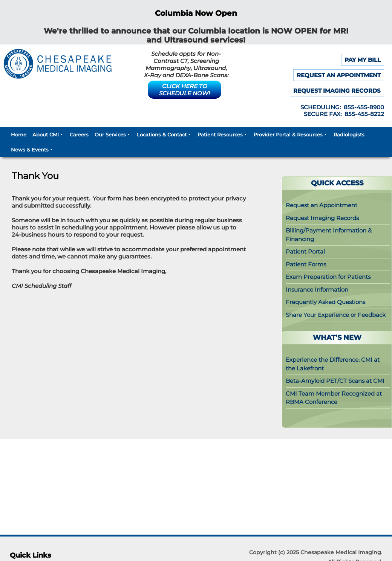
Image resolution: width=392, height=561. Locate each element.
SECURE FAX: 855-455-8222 (344, 114)
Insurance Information (317, 290)
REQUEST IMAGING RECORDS (337, 91)
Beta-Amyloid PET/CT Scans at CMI (335, 381)
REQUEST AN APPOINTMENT (339, 75)
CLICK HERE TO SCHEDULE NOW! (185, 90)
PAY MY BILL (363, 60)
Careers (79, 135)
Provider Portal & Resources (291, 135)
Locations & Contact (164, 135)
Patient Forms (306, 264)
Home (19, 135)
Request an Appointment (322, 205)
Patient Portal (305, 251)
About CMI (48, 135)
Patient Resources (223, 135)
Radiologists (349, 135)
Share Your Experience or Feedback (336, 315)
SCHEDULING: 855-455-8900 (342, 107)
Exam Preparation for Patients (328, 277)
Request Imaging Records (322, 218)
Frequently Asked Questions (325, 302)
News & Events (32, 150)
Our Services (113, 135)
